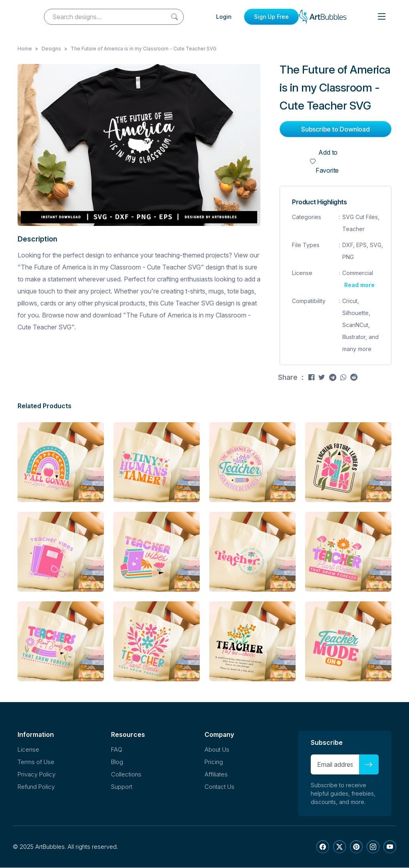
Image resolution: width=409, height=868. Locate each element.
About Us (217, 750)
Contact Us (219, 787)
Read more (359, 285)
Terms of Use (36, 762)
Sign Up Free (271, 17)
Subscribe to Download (336, 130)
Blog (117, 762)
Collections (126, 775)
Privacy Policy (37, 775)
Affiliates (216, 775)
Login (224, 17)
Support (122, 787)
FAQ (117, 750)
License (28, 750)
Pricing (214, 762)
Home (25, 49)
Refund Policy (36, 787)
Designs (51, 49)
